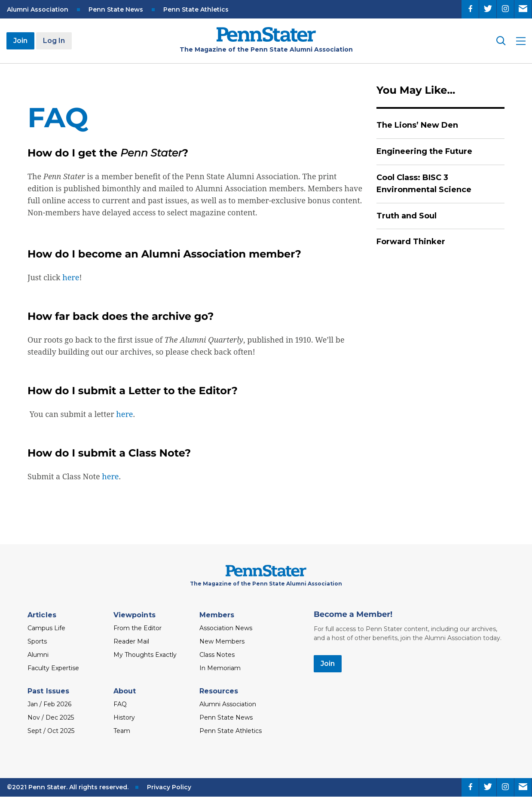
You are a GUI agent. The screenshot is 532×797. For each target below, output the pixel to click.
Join (20, 41)
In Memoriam (220, 668)
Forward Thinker (411, 242)
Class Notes (217, 655)
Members (217, 615)
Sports (37, 641)
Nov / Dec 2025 (51, 717)
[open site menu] (521, 41)
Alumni (38, 655)
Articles (42, 615)
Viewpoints (135, 615)
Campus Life (46, 628)
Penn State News (116, 9)
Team (122, 731)
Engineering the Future (424, 151)
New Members (222, 641)
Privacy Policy (169, 787)
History (124, 717)
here (71, 277)
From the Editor (138, 628)
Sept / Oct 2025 (51, 731)
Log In (54, 41)
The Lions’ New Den (417, 125)
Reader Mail (131, 641)
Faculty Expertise (53, 668)
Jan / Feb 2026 (49, 704)
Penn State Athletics (196, 9)
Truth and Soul (407, 216)
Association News (226, 628)
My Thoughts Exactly (145, 655)
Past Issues (48, 691)
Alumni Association (38, 9)
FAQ (120, 704)
